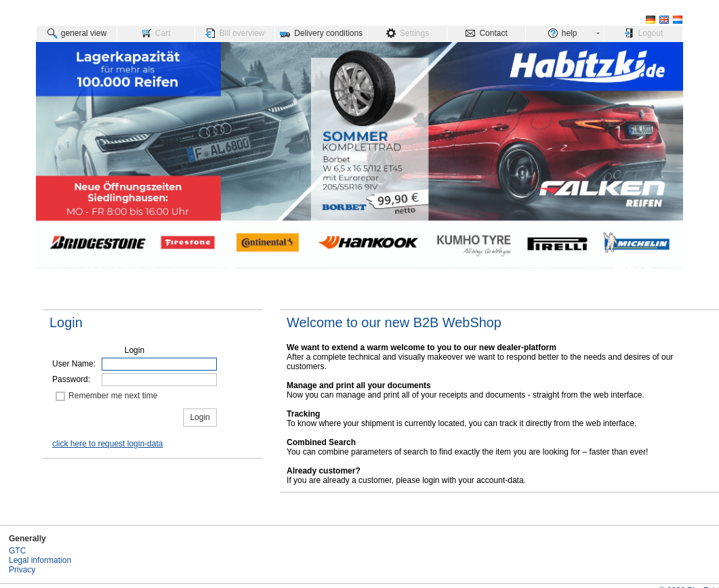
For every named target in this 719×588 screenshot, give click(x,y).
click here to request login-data (107, 444)
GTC (17, 551)
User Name (73, 364)
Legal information (40, 560)
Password (70, 379)
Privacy (22, 570)
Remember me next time (113, 396)
